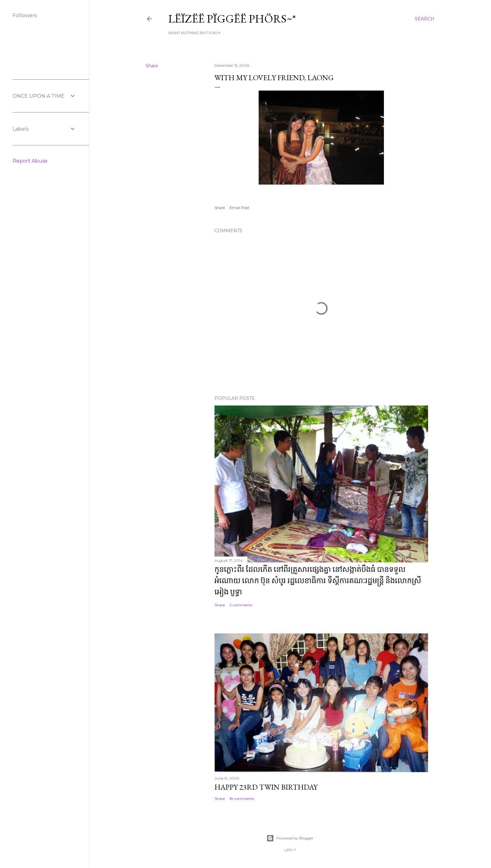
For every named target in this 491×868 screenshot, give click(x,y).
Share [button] (152, 66)
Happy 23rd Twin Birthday (266, 787)
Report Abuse (30, 161)
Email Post (239, 208)
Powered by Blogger (290, 838)
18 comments (242, 799)
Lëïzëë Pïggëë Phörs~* (232, 19)
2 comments (241, 605)
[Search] (425, 19)
